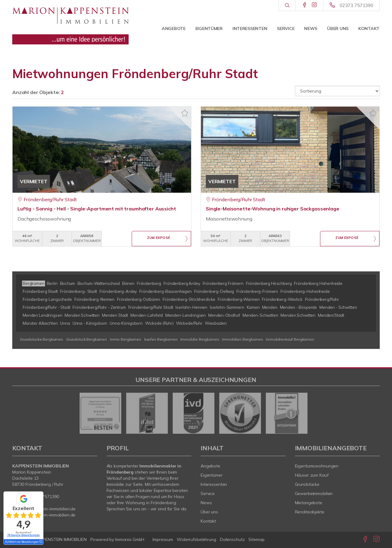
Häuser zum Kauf (312, 475)
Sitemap (256, 539)
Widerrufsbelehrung (196, 539)
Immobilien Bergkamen (242, 339)
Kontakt (369, 28)
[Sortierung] (337, 91)
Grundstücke (307, 484)
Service (286, 28)
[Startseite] (70, 23)
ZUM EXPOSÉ (159, 239)
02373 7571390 (356, 5)
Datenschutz (232, 539)
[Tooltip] (40, 542)
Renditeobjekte (310, 512)
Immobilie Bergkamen (200, 339)
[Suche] (287, 6)
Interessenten (250, 28)
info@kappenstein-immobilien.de (44, 509)
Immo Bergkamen (126, 339)
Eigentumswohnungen (317, 466)
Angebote (174, 28)
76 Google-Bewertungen (23, 535)
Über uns (338, 28)
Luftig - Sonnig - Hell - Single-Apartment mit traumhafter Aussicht (97, 209)
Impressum (163, 539)
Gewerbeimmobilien (314, 493)
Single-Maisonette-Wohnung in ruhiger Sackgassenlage (273, 209)
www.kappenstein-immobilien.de (44, 515)
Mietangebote (309, 503)
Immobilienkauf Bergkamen (290, 339)
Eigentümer (209, 28)
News (311, 28)
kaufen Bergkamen (161, 339)
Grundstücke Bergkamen (41, 339)
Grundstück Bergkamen (87, 339)
